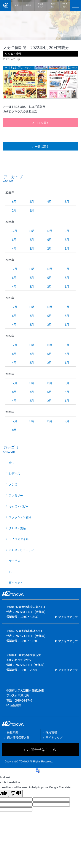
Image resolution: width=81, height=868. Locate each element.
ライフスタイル (19, 539)
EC (11, 572)
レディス (14, 473)
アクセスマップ (68, 617)
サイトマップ (54, 737)
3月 (67, 201)
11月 (32, 231)
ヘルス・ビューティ (21, 550)
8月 (14, 239)
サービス (14, 561)
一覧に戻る (42, 146)
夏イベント (16, 583)
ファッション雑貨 (20, 517)
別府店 (29, 5)
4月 (49, 201)
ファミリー (16, 495)
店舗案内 (16, 705)
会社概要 (13, 732)
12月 (14, 231)
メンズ (13, 484)
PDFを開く (42, 123)
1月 (32, 210)
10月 (49, 231)
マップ (65, 5)
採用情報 (51, 732)
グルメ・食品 (17, 528)
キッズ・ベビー (19, 506)
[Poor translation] (16, 793)
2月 (14, 210)
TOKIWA (5, 5)
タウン (40, 5)
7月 (32, 239)
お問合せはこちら (42, 750)
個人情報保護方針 (18, 737)
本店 (17, 5)
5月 (32, 201)
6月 (14, 201)
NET (53, 5)
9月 (67, 231)
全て (12, 463)
